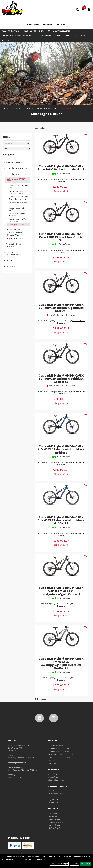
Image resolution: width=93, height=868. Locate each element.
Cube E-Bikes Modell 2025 (45, 108)
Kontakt (51, 791)
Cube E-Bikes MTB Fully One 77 (18, 203)
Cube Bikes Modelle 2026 (34, 31)
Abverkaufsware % (10, 31)
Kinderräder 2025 (15, 238)
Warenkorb (53, 816)
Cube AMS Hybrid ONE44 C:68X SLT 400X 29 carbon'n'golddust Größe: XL (61, 379)
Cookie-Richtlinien (39, 859)
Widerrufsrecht (54, 828)
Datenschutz (53, 802)
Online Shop (33, 24)
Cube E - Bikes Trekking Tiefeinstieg (18, 220)
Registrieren (53, 777)
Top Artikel (80, 35)
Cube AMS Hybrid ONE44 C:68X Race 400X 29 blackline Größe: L (61, 168)
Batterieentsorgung (56, 794)
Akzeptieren (86, 864)
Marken (5, 40)
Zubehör (68, 35)
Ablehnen (74, 864)
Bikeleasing (48, 24)
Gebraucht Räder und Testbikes (16, 35)
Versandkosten (54, 819)
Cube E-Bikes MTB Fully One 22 (18, 187)
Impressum (53, 800)
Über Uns (61, 24)
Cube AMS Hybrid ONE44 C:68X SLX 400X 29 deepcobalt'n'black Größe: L (61, 449)
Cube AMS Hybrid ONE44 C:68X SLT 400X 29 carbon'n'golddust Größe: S (61, 308)
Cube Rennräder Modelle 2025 (14, 234)
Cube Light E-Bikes (68, 108)
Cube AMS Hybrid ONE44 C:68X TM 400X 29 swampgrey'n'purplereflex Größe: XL (61, 663)
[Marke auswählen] (17, 148)
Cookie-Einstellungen (59, 864)
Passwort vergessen (56, 780)
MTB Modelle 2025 (15, 229)
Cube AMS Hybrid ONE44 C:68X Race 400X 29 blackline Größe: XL (61, 237)
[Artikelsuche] (77, 10)
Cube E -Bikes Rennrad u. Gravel (18, 215)
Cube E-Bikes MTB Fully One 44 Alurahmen (18, 192)
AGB (50, 797)
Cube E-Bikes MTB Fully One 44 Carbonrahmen (18, 198)
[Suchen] (28, 144)
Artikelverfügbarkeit (56, 822)
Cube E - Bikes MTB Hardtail (16, 209)
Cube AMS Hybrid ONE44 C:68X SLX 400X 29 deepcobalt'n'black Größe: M (61, 520)
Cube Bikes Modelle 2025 (59, 31)
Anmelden (52, 774)
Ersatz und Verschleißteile (47, 35)
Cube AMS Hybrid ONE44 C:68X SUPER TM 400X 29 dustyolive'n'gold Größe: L (61, 591)
